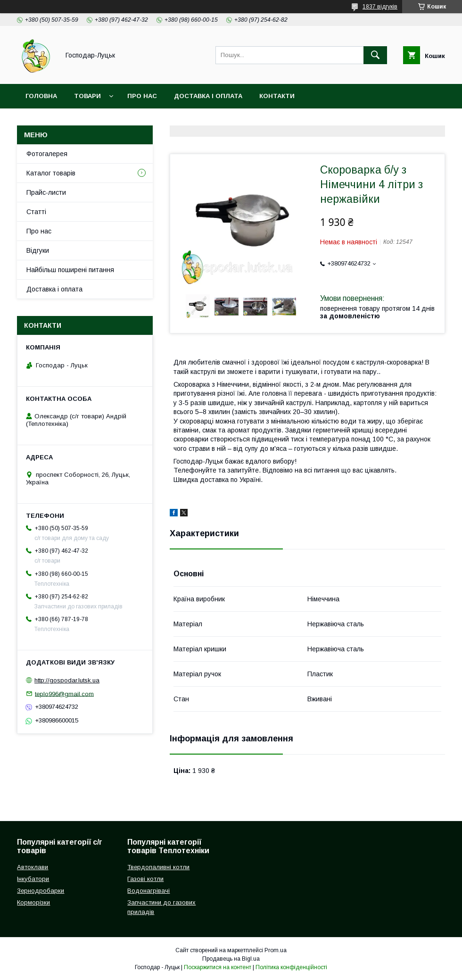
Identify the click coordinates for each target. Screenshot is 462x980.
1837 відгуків (380, 7)
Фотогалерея (47, 154)
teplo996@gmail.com (64, 693)
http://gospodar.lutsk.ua (67, 680)
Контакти (277, 96)
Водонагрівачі (148, 891)
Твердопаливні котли (158, 867)
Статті (36, 212)
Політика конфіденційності (291, 967)
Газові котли (145, 879)
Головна (41, 96)
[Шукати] (375, 55)
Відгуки (38, 250)
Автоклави (33, 867)
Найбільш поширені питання (70, 270)
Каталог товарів (51, 173)
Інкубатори (33, 879)
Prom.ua (276, 950)
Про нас (142, 96)
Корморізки (33, 902)
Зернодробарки (41, 891)
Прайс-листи (46, 192)
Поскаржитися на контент (218, 967)
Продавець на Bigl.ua (231, 959)
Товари (87, 96)
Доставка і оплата (208, 96)
